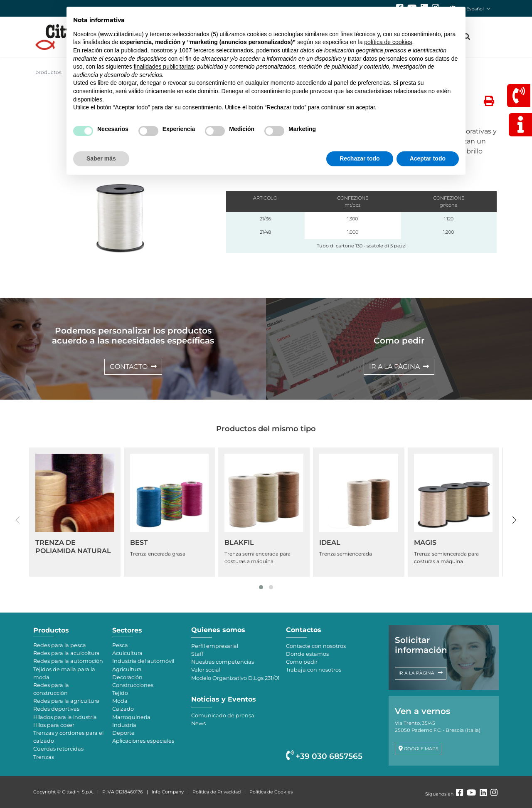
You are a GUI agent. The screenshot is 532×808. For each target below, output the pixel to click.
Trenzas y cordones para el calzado (68, 737)
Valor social (206, 670)
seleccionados (235, 50)
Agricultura (127, 669)
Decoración (127, 677)
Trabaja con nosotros (314, 670)
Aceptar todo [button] (428, 158)
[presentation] (18, 520)
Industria (124, 725)
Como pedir (302, 662)
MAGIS (425, 542)
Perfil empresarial (215, 646)
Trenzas (44, 757)
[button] (261, 587)
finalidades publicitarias (164, 67)
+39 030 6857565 (324, 756)
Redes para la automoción (68, 661)
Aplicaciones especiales (143, 741)
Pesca (120, 645)
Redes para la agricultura (66, 701)
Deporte (123, 733)
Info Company (168, 792)
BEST (139, 542)
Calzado (123, 709)
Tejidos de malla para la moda (64, 673)
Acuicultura (127, 653)
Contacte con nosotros (316, 646)
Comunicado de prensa (223, 715)
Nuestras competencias (223, 662)
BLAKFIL (239, 542)
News (198, 723)
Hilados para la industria (65, 717)
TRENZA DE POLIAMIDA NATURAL (73, 546)
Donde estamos (307, 654)
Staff (197, 654)
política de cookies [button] (388, 42)
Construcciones (133, 685)
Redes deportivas (56, 709)
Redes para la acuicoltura (66, 653)
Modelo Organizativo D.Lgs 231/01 (235, 678)
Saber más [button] (101, 158)
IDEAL (330, 542)
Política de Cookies (271, 792)
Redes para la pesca (60, 645)
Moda (120, 701)
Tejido (120, 693)
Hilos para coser (54, 725)
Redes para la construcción (51, 689)
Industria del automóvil (143, 661)
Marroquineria (131, 717)
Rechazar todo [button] (360, 158)
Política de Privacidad (217, 792)
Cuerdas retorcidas (58, 749)
